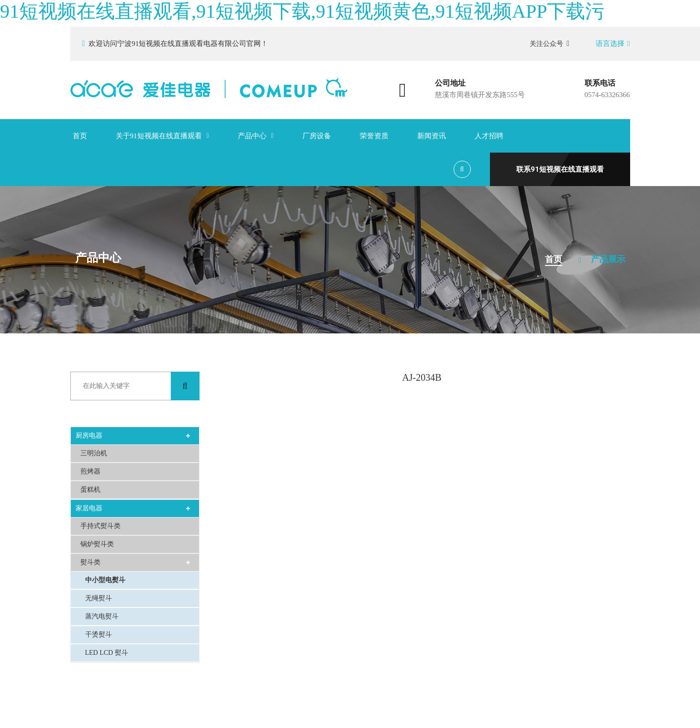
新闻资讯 (432, 136)
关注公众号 (550, 44)
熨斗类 (90, 562)
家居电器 (89, 508)
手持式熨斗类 (100, 526)
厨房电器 (89, 436)
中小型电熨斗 (105, 580)
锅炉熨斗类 (97, 544)
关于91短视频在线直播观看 (159, 136)
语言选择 (613, 44)
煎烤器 (90, 471)
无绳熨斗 (99, 598)
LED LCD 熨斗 (107, 653)
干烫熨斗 (99, 634)
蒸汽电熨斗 (102, 616)
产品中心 (252, 136)
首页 (80, 136)
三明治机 (94, 453)
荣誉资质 (374, 136)
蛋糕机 (90, 490)
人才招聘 (489, 136)
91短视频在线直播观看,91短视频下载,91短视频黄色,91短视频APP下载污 (302, 11)
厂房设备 (317, 136)
